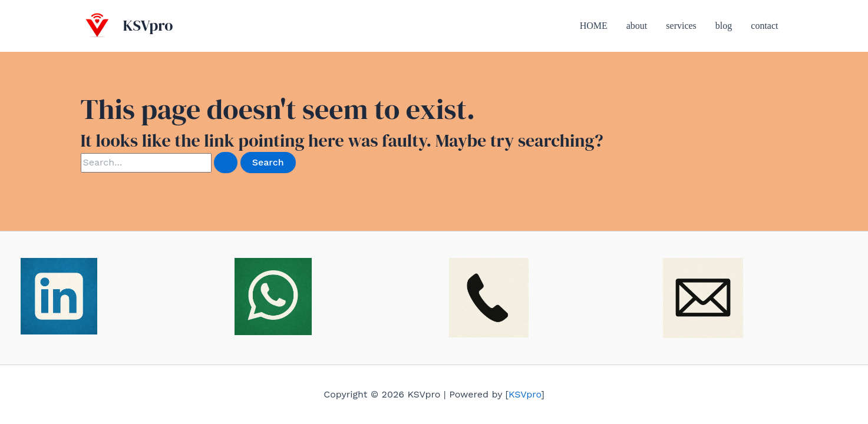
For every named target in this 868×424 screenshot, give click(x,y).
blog (724, 26)
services (681, 26)
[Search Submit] (226, 163)
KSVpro (148, 25)
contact (764, 26)
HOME (594, 26)
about (637, 26)
